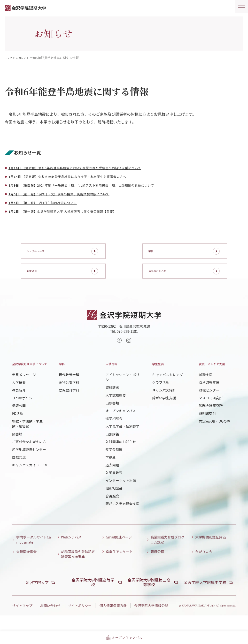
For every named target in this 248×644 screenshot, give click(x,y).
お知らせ (24, 58)
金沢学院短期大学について (29, 380)
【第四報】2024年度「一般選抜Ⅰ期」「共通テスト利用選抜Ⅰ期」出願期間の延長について (102, 185)
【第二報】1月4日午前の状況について (52, 202)
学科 (64, 376)
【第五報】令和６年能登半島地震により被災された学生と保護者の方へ (84, 176)
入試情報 (115, 376)
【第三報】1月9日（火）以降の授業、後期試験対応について (73, 194)
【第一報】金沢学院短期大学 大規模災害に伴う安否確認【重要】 (78, 211)
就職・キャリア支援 (216, 380)
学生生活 (162, 376)
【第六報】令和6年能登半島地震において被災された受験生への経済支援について (94, 167)
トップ (10, 58)
